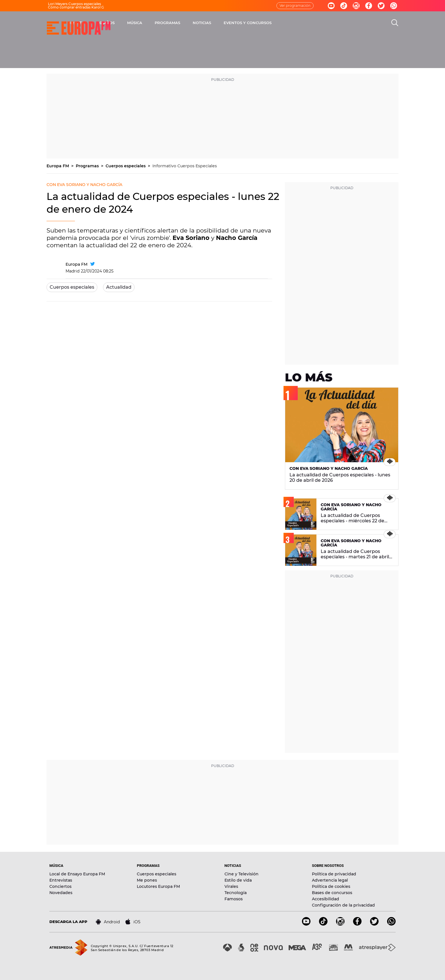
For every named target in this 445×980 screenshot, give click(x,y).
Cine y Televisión (242, 874)
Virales (231, 886)
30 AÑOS (172, 23)
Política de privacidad (334, 874)
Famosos (234, 899)
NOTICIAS (267, 23)
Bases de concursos (332, 893)
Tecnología (236, 893)
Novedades (61, 893)
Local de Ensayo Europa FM (77, 874)
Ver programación (295, 6)
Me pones (147, 880)
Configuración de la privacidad (343, 905)
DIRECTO (142, 23)
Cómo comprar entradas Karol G (76, 7)
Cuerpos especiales (126, 166)
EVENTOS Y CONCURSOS (313, 23)
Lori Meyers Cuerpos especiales (74, 4)
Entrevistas (61, 880)
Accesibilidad (326, 899)
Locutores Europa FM (158, 886)
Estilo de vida (238, 880)
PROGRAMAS (233, 23)
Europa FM (58, 166)
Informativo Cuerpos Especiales (185, 166)
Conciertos (60, 886)
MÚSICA (200, 23)
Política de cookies (331, 886)
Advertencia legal (330, 880)
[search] (395, 23)
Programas (88, 166)
